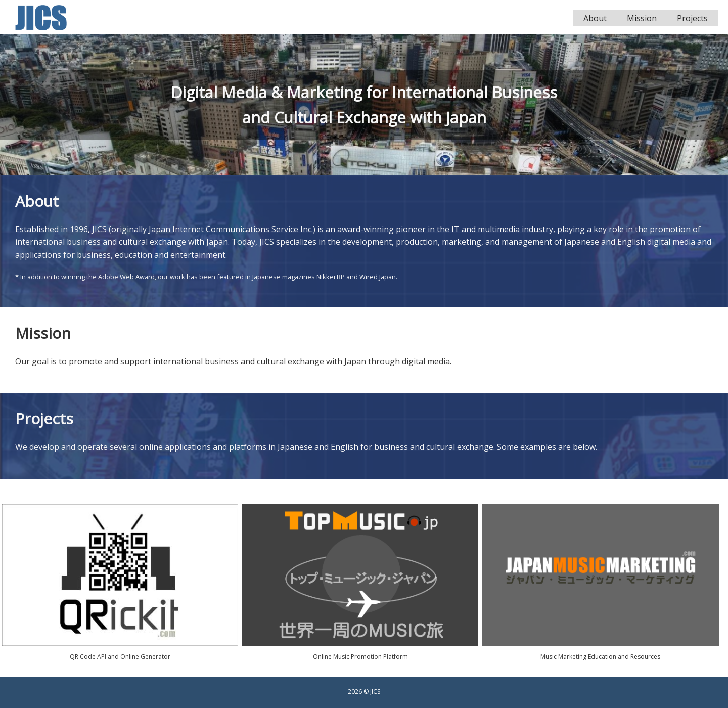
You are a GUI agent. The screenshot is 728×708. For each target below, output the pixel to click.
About (595, 18)
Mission (642, 18)
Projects (692, 18)
